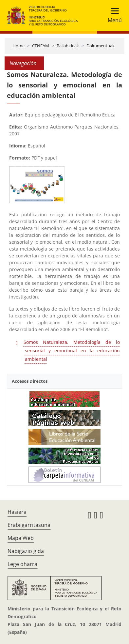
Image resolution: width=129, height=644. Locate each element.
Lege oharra (22, 564)
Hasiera (17, 512)
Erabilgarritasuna (29, 525)
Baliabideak (68, 46)
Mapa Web (21, 538)
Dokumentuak (101, 46)
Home (18, 46)
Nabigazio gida (26, 551)
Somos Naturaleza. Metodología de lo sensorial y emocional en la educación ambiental (72, 351)
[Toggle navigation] (113, 15)
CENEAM (41, 46)
